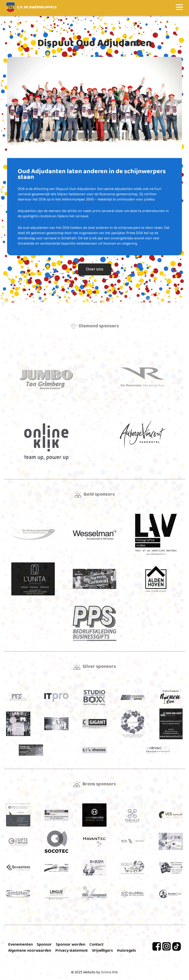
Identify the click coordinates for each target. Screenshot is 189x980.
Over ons (95, 269)
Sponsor (44, 944)
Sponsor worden (71, 944)
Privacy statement (71, 950)
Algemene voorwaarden (30, 950)
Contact (96, 944)
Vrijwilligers (102, 950)
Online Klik (109, 972)
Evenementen (20, 944)
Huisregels (126, 950)
